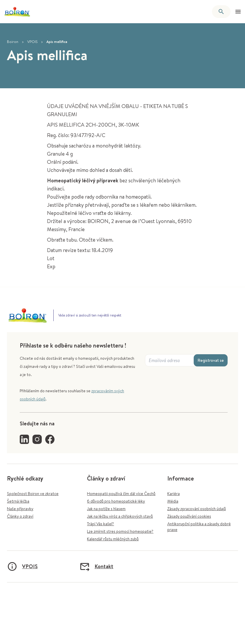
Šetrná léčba (18, 501)
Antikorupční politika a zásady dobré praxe (199, 527)
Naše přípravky (20, 509)
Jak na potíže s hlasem (106, 509)
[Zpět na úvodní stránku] (17, 12)
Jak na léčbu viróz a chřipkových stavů (120, 516)
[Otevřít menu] (238, 12)
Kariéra (174, 494)
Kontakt (96, 566)
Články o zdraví (20, 516)
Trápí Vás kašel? (100, 524)
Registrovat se (211, 360)
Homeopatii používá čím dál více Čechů (121, 494)
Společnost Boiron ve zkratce (33, 494)
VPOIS (32, 42)
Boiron (13, 42)
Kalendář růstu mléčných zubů (113, 539)
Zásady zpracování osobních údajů (197, 509)
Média (173, 501)
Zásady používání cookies (189, 516)
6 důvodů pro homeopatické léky (116, 501)
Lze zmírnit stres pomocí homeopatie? (120, 531)
